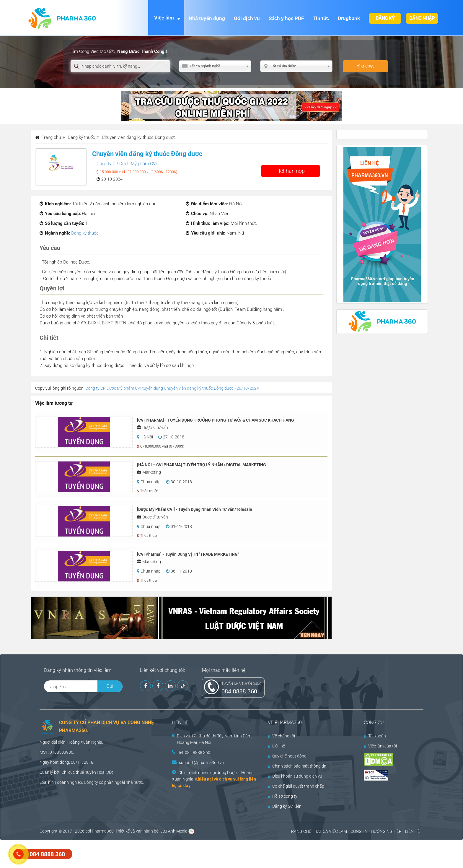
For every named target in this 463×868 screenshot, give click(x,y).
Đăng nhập (422, 18)
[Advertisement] (107, 853)
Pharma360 (103, 831)
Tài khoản (375, 736)
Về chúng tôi (281, 736)
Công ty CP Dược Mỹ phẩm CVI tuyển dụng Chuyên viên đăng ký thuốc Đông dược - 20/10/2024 (172, 388)
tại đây (184, 786)
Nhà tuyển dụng (207, 18)
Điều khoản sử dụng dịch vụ (295, 776)
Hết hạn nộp (291, 171)
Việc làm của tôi (380, 746)
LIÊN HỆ (413, 831)
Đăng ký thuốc (85, 233)
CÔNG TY (359, 831)
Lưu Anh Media (174, 831)
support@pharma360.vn (202, 763)
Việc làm (164, 18)
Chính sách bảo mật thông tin (297, 766)
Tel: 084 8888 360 (194, 752)
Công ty (91, 782)
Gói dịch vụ (247, 18)
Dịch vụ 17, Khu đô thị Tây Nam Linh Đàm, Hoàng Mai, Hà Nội (215, 739)
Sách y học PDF (286, 18)
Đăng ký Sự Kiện (285, 806)
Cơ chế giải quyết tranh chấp (296, 786)
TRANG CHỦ (300, 831)
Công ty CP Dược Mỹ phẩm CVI (127, 164)
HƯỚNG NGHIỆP (386, 831)
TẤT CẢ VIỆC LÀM (331, 831)
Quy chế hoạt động (287, 756)
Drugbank (349, 18)
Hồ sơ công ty (283, 796)
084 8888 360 (239, 691)
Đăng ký (385, 18)
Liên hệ (276, 746)
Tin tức (321, 18)
